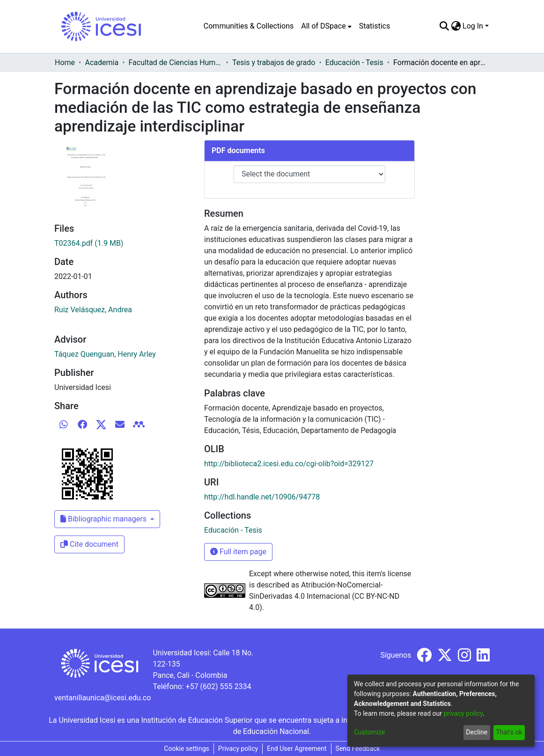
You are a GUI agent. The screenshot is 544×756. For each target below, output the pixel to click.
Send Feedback (358, 749)
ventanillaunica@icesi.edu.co (103, 698)
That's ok (509, 732)
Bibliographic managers (104, 519)
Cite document (89, 544)
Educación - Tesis (354, 62)
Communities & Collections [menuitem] (249, 26)
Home (65, 62)
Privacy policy (238, 749)
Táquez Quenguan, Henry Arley (105, 354)
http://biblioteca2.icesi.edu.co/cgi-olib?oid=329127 (289, 464)
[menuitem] (326, 26)
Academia (102, 62)
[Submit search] (444, 26)
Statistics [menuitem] (375, 26)
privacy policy (463, 713)
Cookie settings (187, 749)
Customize (369, 732)
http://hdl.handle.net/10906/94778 (262, 497)
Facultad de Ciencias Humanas (176, 62)
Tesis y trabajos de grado (274, 62)
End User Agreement (297, 749)
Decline (477, 732)
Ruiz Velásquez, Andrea (93, 310)
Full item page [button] (238, 552)
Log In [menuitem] (473, 26)
